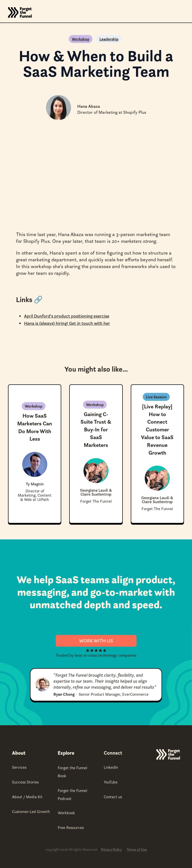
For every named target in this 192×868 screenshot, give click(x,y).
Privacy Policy (111, 850)
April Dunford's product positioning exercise (67, 316)
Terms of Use (137, 850)
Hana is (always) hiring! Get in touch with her (67, 323)
